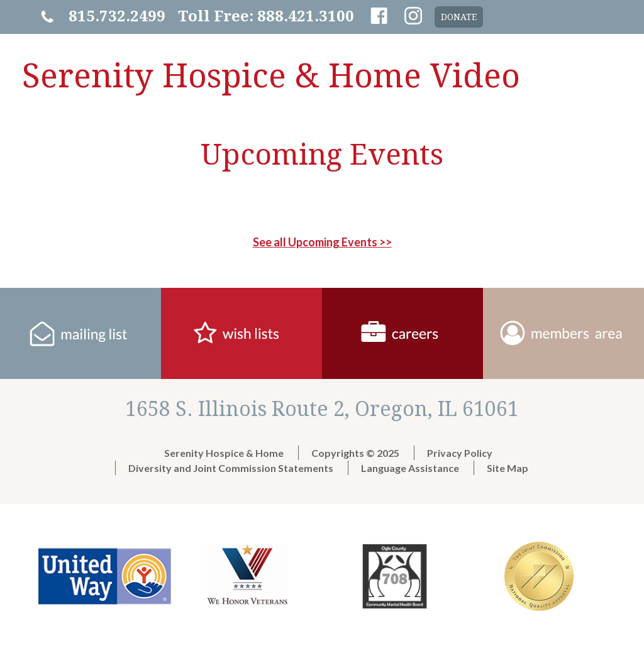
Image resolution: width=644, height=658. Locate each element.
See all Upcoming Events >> (322, 242)
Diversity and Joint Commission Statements (231, 468)
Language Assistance (410, 468)
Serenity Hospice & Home (224, 453)
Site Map (508, 468)
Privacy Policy (460, 453)
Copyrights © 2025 (355, 453)
